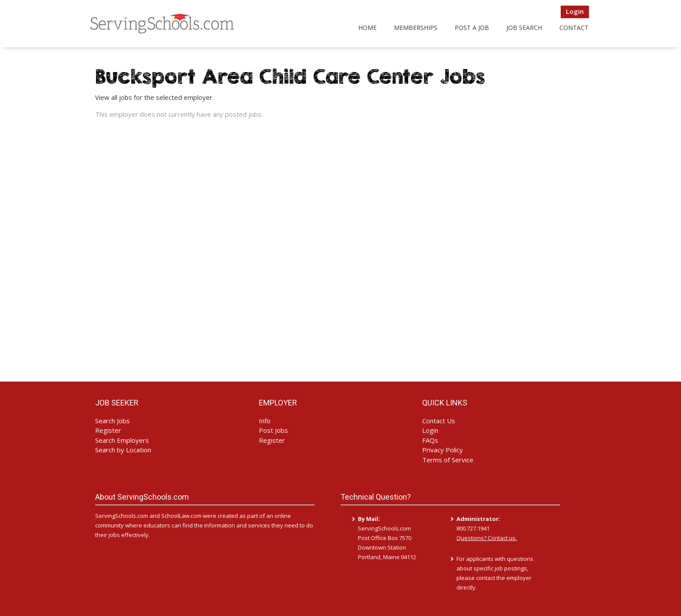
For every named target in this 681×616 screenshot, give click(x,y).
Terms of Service (448, 460)
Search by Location (123, 450)
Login (575, 11)
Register (108, 430)
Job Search (524, 28)
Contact (574, 28)
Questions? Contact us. (487, 538)
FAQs (430, 440)
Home (367, 28)
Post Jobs (273, 430)
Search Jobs (112, 421)
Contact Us (439, 421)
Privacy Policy (443, 450)
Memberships (416, 28)
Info (265, 421)
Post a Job (472, 28)
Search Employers (122, 440)
